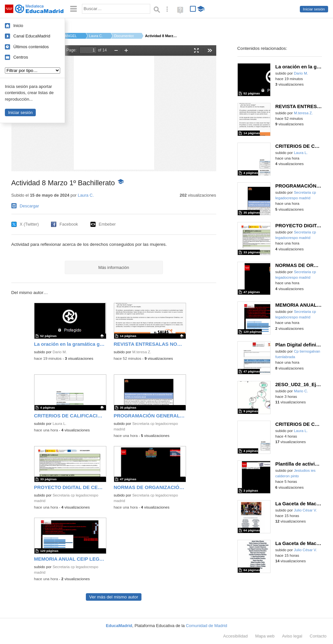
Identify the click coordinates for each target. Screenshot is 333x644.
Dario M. (60, 352)
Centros (21, 57)
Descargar (30, 206)
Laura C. (96, 36)
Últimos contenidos (31, 47)
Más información (114, 267)
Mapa (265, 636)
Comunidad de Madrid (207, 626)
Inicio (18, 26)
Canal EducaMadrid (32, 36)
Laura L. (60, 424)
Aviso (292, 636)
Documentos (124, 36)
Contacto (318, 636)
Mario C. (301, 391)
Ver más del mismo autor (113, 597)
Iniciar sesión (314, 9)
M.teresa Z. (142, 352)
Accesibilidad (235, 636)
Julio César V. (306, 510)
